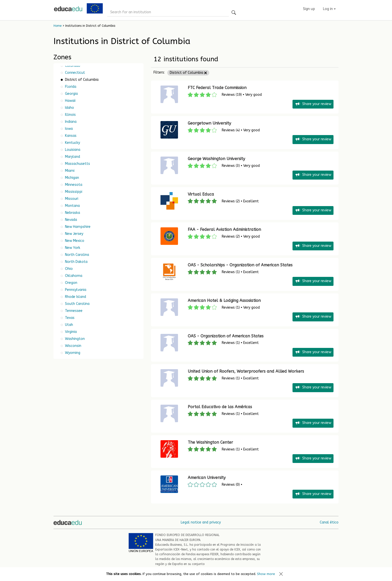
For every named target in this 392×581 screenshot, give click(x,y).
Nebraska (72, 213)
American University (207, 478)
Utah (68, 325)
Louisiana (72, 150)
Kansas (70, 136)
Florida (70, 87)
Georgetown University (209, 123)
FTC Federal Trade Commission (217, 88)
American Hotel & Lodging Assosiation (224, 301)
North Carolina (76, 255)
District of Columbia (188, 73)
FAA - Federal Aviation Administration (224, 229)
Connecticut (74, 73)
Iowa (68, 129)
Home (57, 26)
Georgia (71, 94)
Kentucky (72, 143)
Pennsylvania (75, 290)
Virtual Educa (201, 194)
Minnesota (73, 185)
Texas (69, 318)
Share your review (313, 104)
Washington (74, 339)
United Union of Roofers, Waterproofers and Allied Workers (246, 371)
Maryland (72, 157)
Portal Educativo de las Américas (220, 407)
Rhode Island (75, 297)
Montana (72, 206)
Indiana (70, 122)
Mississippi (73, 192)
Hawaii (70, 101)
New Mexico (74, 241)
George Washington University (216, 159)
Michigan (71, 178)
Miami (69, 171)
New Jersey (74, 234)
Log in (329, 9)
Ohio (68, 269)
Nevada (70, 220)
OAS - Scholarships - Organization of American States (240, 265)
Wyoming (72, 353)
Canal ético (329, 522)
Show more (266, 574)
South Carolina (77, 304)
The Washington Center (210, 442)
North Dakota (76, 262)
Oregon (71, 283)
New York (72, 248)
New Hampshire (77, 227)
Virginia (70, 332)
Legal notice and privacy (201, 522)
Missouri (71, 199)
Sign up (309, 9)
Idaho (69, 108)
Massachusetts (77, 164)
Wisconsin (73, 346)
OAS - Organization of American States (226, 336)
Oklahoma (73, 276)
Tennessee (73, 311)
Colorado (72, 66)
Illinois (70, 115)
